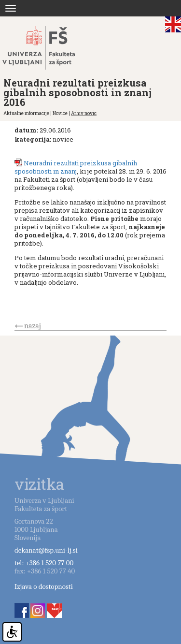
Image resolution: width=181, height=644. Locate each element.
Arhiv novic (84, 113)
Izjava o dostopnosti (44, 587)
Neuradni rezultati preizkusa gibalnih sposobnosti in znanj (76, 167)
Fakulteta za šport (49, 48)
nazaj (33, 326)
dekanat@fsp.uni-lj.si (46, 550)
